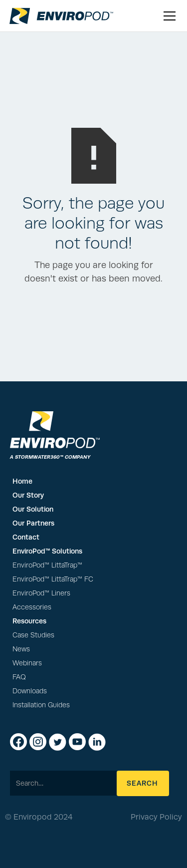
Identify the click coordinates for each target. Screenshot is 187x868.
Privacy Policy (156, 817)
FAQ (19, 677)
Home (22, 481)
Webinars (27, 663)
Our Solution (33, 509)
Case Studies (33, 635)
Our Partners (33, 523)
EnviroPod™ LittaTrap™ (47, 565)
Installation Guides (41, 705)
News (21, 649)
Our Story (28, 495)
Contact (26, 537)
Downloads (30, 691)
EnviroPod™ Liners (41, 593)
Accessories (32, 607)
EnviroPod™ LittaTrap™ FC (53, 579)
